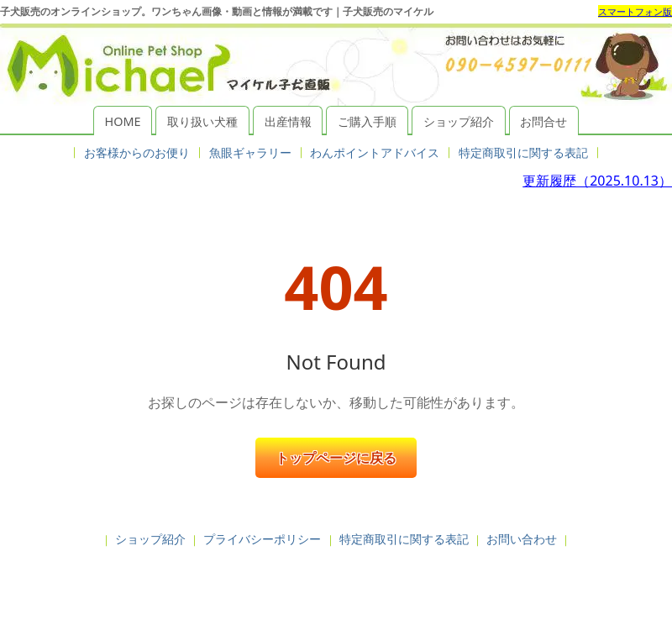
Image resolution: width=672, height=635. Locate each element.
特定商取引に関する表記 (523, 152)
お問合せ (543, 121)
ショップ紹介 (459, 121)
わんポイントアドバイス (375, 152)
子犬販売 (336, 583)
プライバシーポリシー (262, 539)
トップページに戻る (336, 458)
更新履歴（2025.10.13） (597, 181)
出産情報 (288, 121)
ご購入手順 (367, 121)
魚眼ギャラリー (250, 152)
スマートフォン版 (635, 11)
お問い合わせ (522, 539)
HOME (123, 121)
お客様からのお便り (137, 152)
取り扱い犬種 (202, 121)
